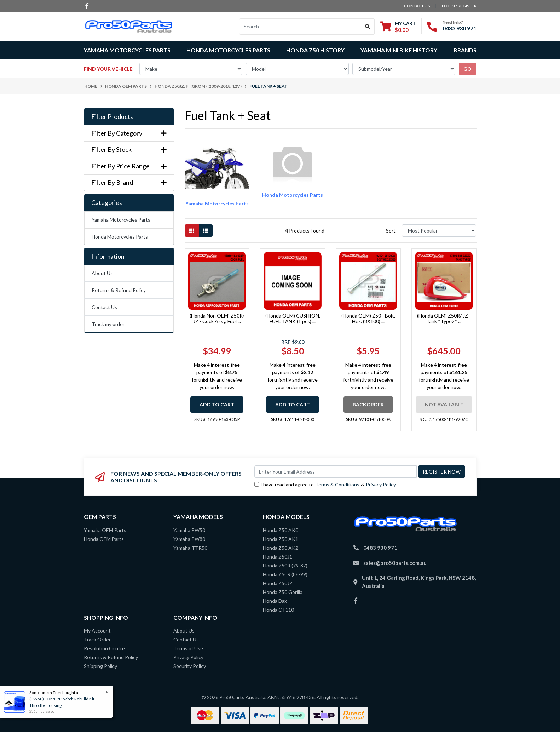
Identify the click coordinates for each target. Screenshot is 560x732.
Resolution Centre (104, 648)
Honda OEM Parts (104, 539)
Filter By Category (129, 133)
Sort (391, 231)
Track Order (97, 639)
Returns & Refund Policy (119, 290)
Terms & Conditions (337, 484)
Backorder (368, 404)
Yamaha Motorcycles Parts (121, 220)
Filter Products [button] (112, 117)
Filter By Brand (129, 182)
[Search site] (368, 27)
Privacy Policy (381, 484)
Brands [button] (465, 50)
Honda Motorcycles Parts (120, 237)
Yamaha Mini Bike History (399, 50)
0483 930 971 (460, 28)
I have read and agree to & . (326, 484)
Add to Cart (217, 404)
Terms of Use (188, 648)
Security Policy (190, 666)
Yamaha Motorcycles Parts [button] (127, 50)
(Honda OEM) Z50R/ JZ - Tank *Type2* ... (444, 319)
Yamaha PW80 (189, 539)
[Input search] (300, 27)
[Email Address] (336, 472)
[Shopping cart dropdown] (398, 26)
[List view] (206, 231)
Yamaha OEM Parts (105, 530)
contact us (417, 6)
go (467, 69)
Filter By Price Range (129, 166)
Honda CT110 (278, 610)
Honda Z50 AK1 (281, 539)
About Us (102, 273)
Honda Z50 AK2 (281, 548)
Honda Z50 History (315, 50)
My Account (97, 631)
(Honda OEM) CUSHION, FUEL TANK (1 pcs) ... (293, 319)
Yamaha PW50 (189, 530)
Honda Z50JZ (278, 583)
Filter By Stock (129, 150)
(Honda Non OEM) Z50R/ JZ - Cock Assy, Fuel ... (217, 319)
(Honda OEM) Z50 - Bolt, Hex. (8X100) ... (368, 319)
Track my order (108, 324)
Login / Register (459, 6)
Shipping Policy (100, 666)
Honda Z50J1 (278, 557)
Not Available (444, 404)
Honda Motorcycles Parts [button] (228, 50)
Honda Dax (275, 601)
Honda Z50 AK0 (281, 530)
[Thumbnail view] (192, 231)
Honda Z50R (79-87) (285, 565)
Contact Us (104, 307)
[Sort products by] (439, 231)
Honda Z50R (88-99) (285, 574)
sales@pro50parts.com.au (395, 563)
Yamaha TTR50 (190, 548)
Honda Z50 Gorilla (283, 592)
